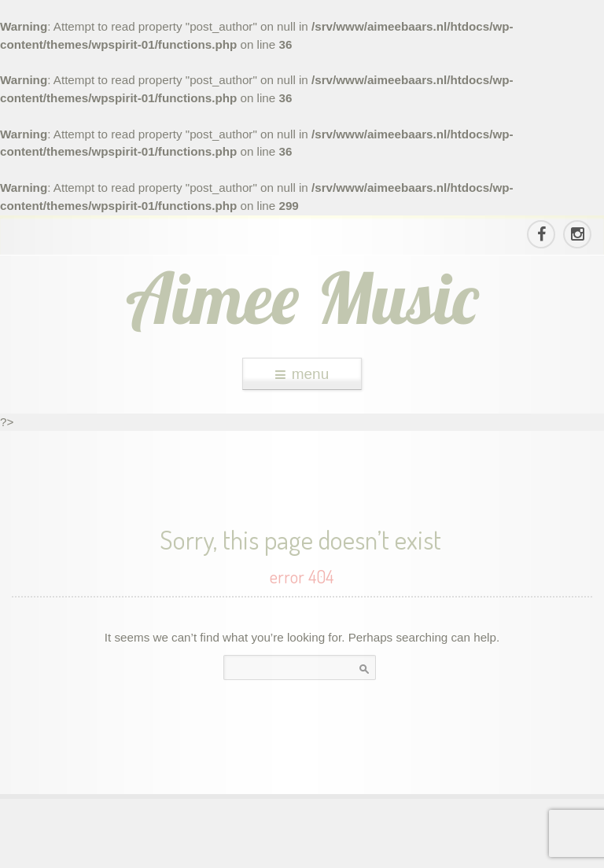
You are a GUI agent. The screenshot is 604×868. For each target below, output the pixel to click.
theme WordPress (302, 853)
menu (302, 374)
